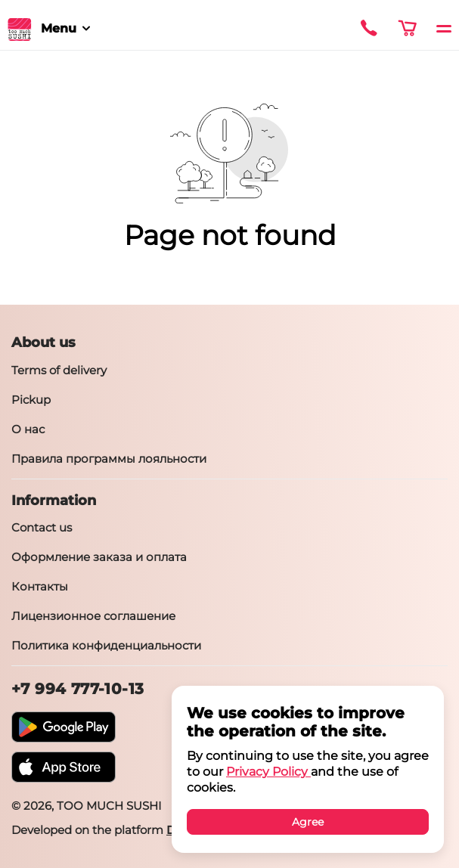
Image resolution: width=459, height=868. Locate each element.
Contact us (42, 527)
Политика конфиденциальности (106, 645)
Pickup (31, 400)
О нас (28, 429)
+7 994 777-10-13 (78, 689)
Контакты (40, 586)
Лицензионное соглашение (93, 616)
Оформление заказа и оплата (99, 557)
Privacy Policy (268, 772)
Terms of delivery (59, 370)
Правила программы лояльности (109, 459)
